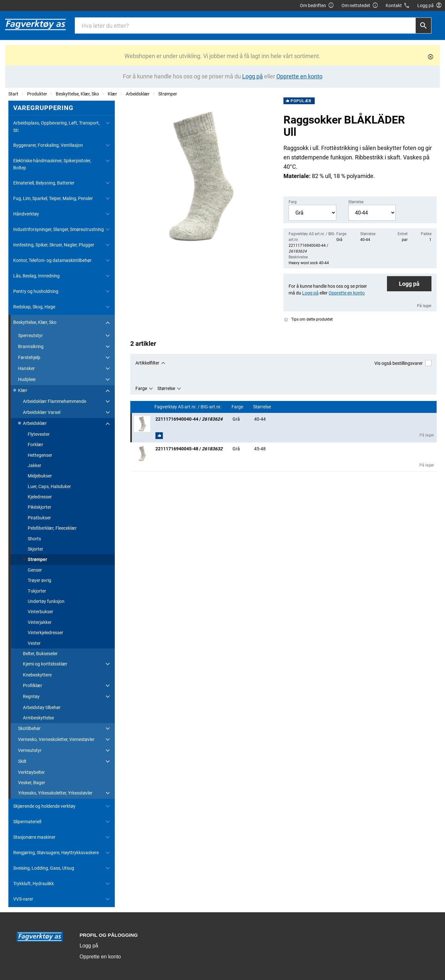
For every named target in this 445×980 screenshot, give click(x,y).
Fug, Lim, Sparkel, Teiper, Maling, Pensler (53, 198)
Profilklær (33, 685)
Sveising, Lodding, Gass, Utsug (44, 868)
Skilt (22, 761)
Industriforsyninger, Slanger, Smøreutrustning (59, 229)
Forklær (35, 445)
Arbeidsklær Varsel (42, 412)
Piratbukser (39, 518)
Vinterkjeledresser (45, 633)
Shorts (34, 539)
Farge (141, 388)
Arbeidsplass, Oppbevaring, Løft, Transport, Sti (56, 126)
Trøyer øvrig (40, 580)
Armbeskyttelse (38, 718)
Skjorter (35, 549)
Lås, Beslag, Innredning (36, 276)
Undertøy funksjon (46, 601)
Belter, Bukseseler (40, 654)
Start (13, 94)
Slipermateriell (27, 822)
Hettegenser (40, 455)
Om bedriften (317, 6)
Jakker (35, 465)
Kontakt (398, 6)
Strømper (168, 94)
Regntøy (31, 696)
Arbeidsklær (138, 94)
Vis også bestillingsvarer (403, 363)
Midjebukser (40, 476)
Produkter (37, 94)
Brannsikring (31, 346)
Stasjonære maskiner (34, 837)
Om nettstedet (360, 6)
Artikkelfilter (147, 363)
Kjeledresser (40, 497)
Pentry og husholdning (36, 291)
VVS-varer (23, 899)
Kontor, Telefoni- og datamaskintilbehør (52, 260)
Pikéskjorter (40, 507)
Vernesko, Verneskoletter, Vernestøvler (56, 739)
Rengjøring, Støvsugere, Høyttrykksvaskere (56, 853)
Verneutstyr (30, 750)
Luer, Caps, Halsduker (49, 486)
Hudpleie (27, 379)
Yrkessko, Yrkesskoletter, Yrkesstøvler (55, 793)
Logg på (409, 284)
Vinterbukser (40, 612)
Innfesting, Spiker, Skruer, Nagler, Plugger (54, 245)
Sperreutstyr (30, 335)
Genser (35, 570)
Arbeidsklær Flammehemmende (54, 401)
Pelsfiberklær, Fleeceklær (52, 528)
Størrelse (166, 388)
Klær (112, 94)
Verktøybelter (31, 772)
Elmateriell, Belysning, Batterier (44, 183)
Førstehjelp (29, 357)
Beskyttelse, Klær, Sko (77, 94)
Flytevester (39, 434)
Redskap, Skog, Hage (34, 307)
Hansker (26, 368)
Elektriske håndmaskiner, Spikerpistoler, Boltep (52, 164)
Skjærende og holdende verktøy (44, 806)
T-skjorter (37, 591)
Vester (34, 643)
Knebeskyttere (37, 675)
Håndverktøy (26, 214)
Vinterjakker (40, 622)
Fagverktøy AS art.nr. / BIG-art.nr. (188, 407)
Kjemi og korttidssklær (45, 664)
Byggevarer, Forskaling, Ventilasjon (48, 145)
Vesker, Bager (32, 783)
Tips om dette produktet (308, 319)
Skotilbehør (29, 728)
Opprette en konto (100, 957)
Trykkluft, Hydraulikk (34, 884)
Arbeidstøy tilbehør (42, 707)
